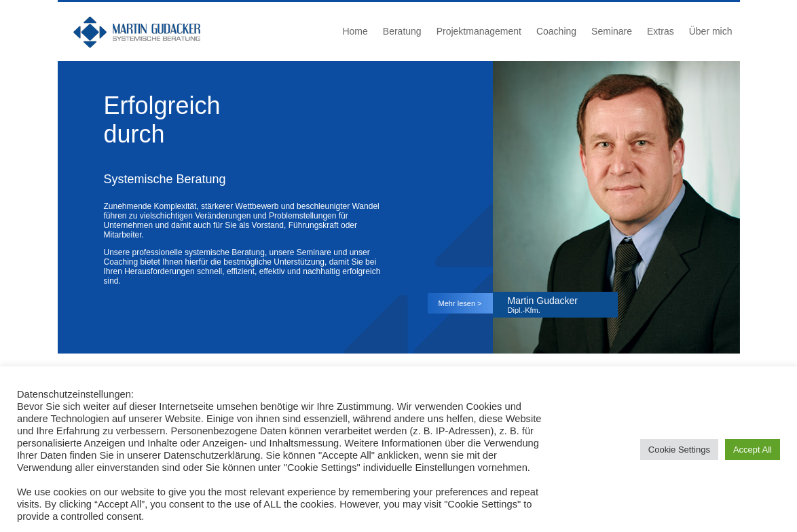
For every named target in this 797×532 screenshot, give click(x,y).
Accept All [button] (753, 450)
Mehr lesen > (460, 303)
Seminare (612, 31)
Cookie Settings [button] (679, 450)
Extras (661, 31)
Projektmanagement (479, 31)
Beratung (402, 31)
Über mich (711, 31)
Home (355, 31)
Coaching (556, 31)
